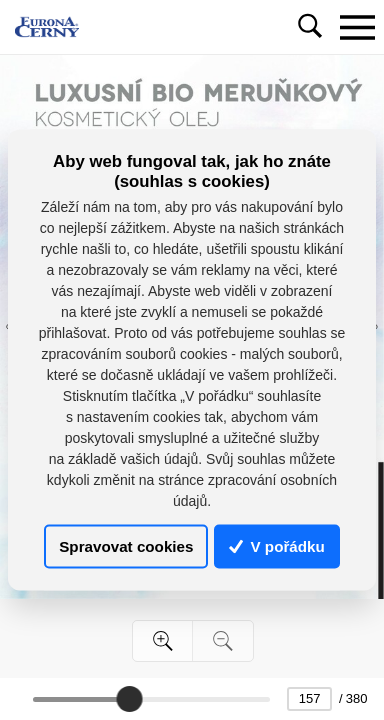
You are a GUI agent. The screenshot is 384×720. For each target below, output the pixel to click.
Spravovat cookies (126, 546)
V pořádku (277, 546)
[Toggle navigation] (357, 27)
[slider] (129, 699)
